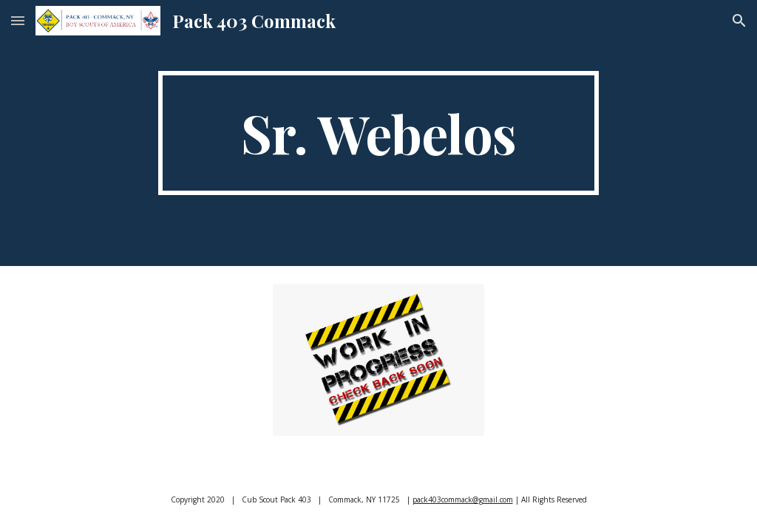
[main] (378, 133)
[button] (18, 20)
